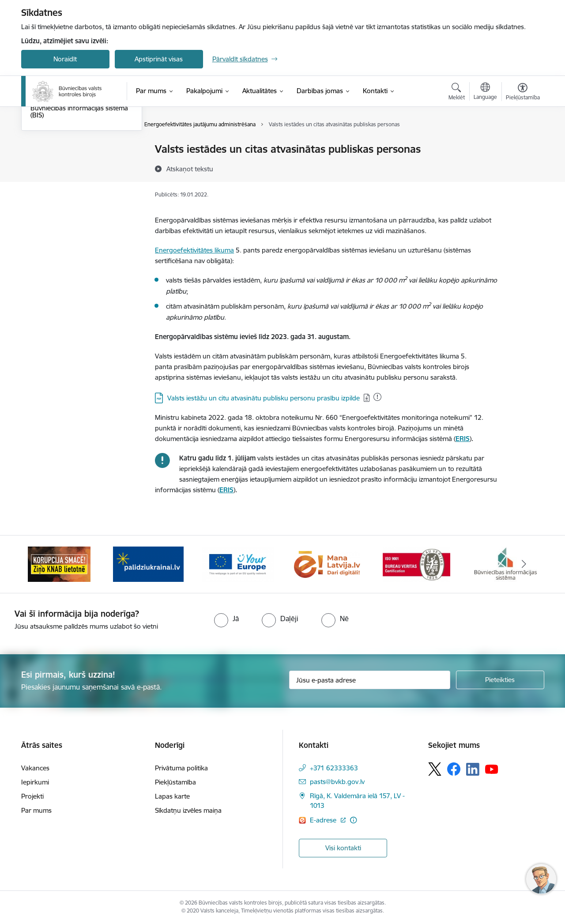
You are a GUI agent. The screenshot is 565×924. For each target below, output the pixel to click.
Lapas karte (172, 796)
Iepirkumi (35, 782)
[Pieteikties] (500, 680)
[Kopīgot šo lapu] (522, 168)
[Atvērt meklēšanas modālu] (457, 93)
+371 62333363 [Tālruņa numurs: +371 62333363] (334, 768)
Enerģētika (47, 187)
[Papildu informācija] (353, 820)
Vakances (35, 768)
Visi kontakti (343, 848)
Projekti (32, 796)
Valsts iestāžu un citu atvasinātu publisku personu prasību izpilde (264, 398)
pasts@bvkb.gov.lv (337, 782)
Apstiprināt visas (159, 59)
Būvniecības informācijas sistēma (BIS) (79, 206)
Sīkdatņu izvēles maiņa (188, 810)
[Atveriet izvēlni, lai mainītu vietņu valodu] (485, 92)
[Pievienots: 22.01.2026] (377, 397)
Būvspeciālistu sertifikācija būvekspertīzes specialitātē (70, 168)
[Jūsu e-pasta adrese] (370, 680)
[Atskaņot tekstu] (190, 169)
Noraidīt (65, 59)
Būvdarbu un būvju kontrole (73, 150)
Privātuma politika (181, 768)
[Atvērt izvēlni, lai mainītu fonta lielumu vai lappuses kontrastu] (523, 93)
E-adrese (324, 820)
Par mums (36, 810)
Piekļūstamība (175, 782)
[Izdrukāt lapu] (522, 145)
